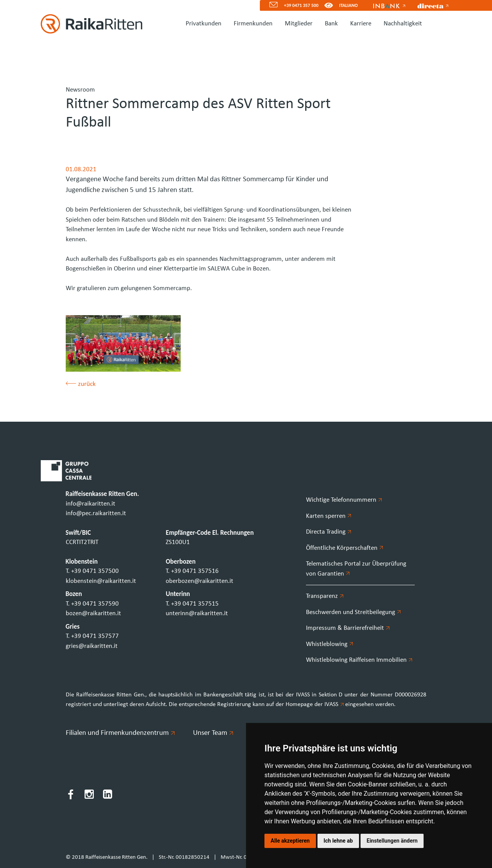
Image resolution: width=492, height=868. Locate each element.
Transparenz (325, 596)
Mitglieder (299, 24)
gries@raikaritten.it (92, 646)
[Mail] (270, 6)
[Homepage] (88, 24)
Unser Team (213, 733)
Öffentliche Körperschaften (345, 548)
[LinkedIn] (108, 796)
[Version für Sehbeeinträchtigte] (329, 6)
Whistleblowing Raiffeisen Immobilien (359, 660)
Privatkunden (204, 24)
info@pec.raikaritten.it (96, 513)
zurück (81, 384)
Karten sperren (329, 516)
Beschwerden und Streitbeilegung (353, 612)
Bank (331, 24)
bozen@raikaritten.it (93, 613)
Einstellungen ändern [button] (392, 841)
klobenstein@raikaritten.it (101, 581)
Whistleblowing (330, 644)
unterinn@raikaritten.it (197, 613)
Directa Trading (329, 532)
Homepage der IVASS (315, 704)
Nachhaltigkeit (403, 24)
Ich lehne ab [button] (338, 841)
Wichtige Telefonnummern (344, 500)
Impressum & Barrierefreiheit (348, 628)
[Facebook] (71, 796)
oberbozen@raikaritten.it (199, 581)
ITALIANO (348, 5)
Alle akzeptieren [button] (290, 841)
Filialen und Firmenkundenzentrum (120, 733)
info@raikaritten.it (91, 504)
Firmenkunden (253, 24)
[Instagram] (89, 796)
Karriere (361, 24)
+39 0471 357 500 (301, 5)
